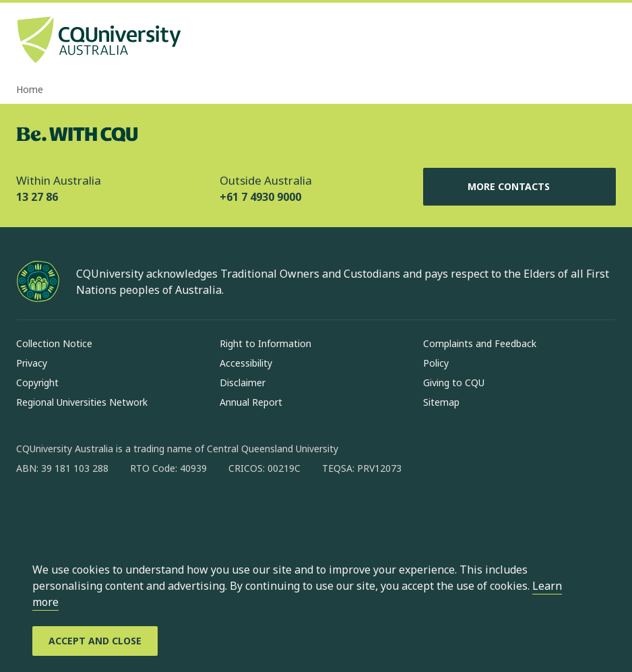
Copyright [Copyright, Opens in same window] (37, 383)
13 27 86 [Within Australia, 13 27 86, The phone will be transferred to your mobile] (37, 197)
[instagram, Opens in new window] (66, 512)
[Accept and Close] (95, 641)
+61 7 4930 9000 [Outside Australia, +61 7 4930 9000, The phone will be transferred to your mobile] (260, 197)
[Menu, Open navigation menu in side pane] (604, 41)
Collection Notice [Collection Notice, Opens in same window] (54, 343)
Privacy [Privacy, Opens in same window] (32, 363)
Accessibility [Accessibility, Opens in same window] (246, 363)
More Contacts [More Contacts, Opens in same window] (519, 187)
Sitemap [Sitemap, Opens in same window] (441, 402)
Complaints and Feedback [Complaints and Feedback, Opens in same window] (480, 343)
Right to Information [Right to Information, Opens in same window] (265, 343)
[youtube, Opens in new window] (171, 512)
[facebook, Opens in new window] (31, 512)
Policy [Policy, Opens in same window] (436, 363)
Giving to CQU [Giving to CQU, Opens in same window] (454, 383)
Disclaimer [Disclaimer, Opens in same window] (243, 383)
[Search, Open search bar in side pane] (579, 41)
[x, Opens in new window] (136, 512)
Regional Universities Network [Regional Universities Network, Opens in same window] (82, 402)
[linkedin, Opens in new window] (101, 512)
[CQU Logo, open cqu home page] (99, 41)
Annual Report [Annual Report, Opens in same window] (251, 402)
